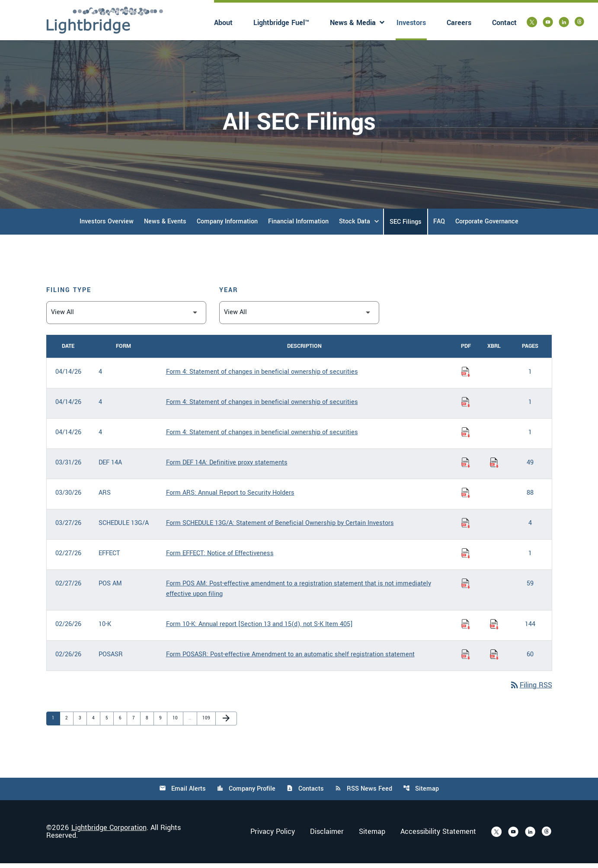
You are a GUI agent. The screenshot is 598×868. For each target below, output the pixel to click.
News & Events (165, 226)
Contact (504, 23)
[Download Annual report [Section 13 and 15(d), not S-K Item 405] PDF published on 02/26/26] (466, 629)
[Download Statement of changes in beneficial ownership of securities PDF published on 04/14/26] (466, 376)
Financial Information (298, 226)
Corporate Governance (487, 226)
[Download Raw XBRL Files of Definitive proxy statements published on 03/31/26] (494, 467)
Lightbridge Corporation (109, 832)
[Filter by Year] (299, 317)
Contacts (305, 793)
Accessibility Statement (438, 836)
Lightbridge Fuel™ (281, 23)
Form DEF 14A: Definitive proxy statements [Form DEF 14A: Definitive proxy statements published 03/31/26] (227, 467)
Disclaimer (327, 836)
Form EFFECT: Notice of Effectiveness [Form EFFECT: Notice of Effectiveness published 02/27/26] (220, 558)
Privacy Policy (273, 836)
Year (229, 294)
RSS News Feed (363, 793)
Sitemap (421, 793)
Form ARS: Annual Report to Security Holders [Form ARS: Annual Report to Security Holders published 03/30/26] (230, 497)
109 (207, 723)
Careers (459, 23)
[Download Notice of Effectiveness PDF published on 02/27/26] (466, 558)
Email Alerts (182, 793)
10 (177, 723)
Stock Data (355, 226)
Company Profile (246, 793)
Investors (411, 23)
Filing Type (69, 294)
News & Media (353, 23)
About (223, 23)
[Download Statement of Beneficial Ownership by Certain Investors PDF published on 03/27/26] (466, 528)
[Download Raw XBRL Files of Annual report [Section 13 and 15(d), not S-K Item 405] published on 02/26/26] (494, 629)
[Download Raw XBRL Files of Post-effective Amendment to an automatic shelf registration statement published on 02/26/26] (494, 659)
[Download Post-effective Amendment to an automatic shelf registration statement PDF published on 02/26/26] (466, 659)
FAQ (439, 226)
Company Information (227, 226)
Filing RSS (531, 690)
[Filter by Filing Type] (126, 317)
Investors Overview (107, 226)
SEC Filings (406, 226)
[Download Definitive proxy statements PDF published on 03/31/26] (466, 467)
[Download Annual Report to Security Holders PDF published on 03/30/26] (466, 497)
